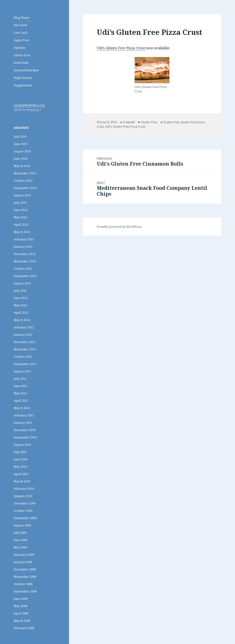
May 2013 (20, 217)
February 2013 (24, 239)
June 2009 (21, 540)
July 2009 (20, 533)
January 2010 (23, 496)
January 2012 (23, 335)
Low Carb (21, 33)
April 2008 (21, 613)
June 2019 (21, 144)
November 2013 (25, 173)
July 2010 (20, 452)
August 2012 (22, 283)
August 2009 (22, 525)
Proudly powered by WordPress (119, 227)
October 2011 (23, 357)
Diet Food (20, 25)
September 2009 (25, 518)
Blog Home (22, 18)
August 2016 (22, 151)
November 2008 (25, 577)
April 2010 (21, 474)
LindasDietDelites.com (29, 105)
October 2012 (23, 269)
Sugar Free (22, 40)
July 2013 (20, 203)
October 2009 (23, 511)
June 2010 (21, 459)
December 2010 (25, 430)
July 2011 (20, 379)
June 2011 (21, 386)
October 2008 (23, 584)
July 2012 (20, 291)
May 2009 (20, 547)
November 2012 (25, 261)
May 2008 (20, 606)
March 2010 (22, 481)
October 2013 (23, 181)
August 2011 (22, 371)
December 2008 (25, 569)
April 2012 (21, 313)
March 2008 (22, 621)
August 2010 (22, 445)
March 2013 (22, 232)
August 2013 (22, 195)
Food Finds (21, 63)
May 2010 (20, 467)
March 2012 (22, 320)
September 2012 (25, 276)
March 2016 (22, 166)
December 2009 (25, 503)
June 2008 (21, 599)
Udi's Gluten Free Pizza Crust (125, 127)
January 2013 (23, 247)
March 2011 (22, 408)
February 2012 (24, 327)
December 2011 (25, 342)
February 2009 (24, 555)
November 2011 (25, 349)
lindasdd (129, 122)
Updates (20, 48)
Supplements (23, 85)
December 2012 (25, 254)
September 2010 (25, 437)
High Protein (23, 78)
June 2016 (21, 159)
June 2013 (21, 210)
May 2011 (20, 393)
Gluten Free (22, 55)
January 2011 (23, 423)
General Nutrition (26, 70)
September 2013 (25, 188)
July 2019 (20, 137)
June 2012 (21, 298)
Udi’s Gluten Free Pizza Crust (121, 48)
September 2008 (25, 591)
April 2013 (21, 225)
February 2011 (24, 415)
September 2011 (25, 364)
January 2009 (23, 562)
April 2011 (21, 401)
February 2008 (24, 628)
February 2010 (24, 489)
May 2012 (20, 305)
